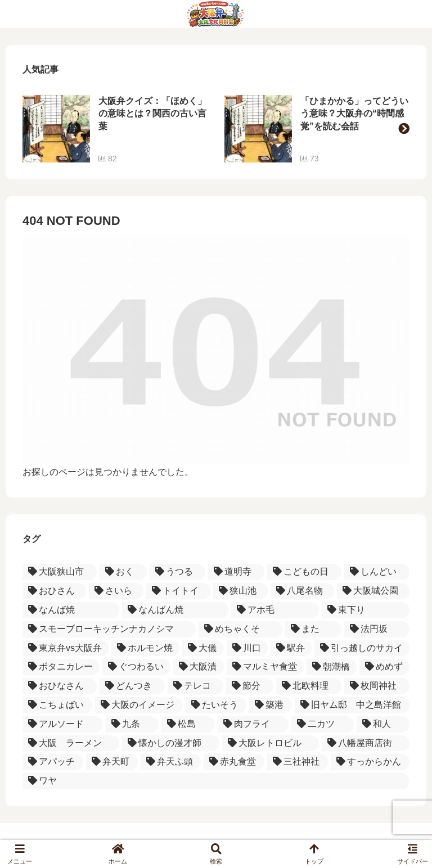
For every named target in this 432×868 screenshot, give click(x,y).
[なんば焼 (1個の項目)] (71, 610)
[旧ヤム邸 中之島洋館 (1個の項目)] (352, 705)
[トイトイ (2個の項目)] (178, 591)
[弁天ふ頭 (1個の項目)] (171, 762)
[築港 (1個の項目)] (271, 705)
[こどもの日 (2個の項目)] (304, 572)
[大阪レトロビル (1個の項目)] (271, 743)
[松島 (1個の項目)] (188, 724)
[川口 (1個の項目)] (247, 648)
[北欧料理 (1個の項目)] (309, 686)
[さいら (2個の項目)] (116, 591)
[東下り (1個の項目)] (366, 610)
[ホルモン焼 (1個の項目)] (145, 648)
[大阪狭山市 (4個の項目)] (60, 572)
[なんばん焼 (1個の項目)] (175, 610)
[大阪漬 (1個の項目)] (198, 667)
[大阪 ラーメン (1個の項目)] (71, 743)
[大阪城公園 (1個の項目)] (373, 591)
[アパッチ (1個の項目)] (53, 762)
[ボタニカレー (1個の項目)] (61, 667)
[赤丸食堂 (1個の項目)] (234, 762)
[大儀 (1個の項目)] (203, 648)
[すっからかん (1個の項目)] (370, 762)
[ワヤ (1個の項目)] (216, 781)
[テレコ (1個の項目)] (196, 686)
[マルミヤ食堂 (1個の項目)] (265, 667)
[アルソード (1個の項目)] (63, 724)
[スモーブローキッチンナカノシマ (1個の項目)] (109, 629)
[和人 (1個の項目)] (383, 724)
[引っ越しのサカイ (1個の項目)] (362, 648)
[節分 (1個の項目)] (250, 686)
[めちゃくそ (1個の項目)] (240, 629)
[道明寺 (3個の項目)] (236, 572)
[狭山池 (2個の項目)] (240, 591)
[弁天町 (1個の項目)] (112, 762)
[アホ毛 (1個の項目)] (275, 610)
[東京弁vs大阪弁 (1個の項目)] (66, 648)
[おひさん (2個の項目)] (54, 591)
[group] (115, 129)
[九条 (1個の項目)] (132, 724)
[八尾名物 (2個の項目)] (302, 591)
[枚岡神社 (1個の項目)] (377, 686)
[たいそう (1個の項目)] (216, 705)
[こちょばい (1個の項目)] (57, 705)
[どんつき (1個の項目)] (132, 686)
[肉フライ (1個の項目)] (253, 724)
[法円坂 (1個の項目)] (377, 629)
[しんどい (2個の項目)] (377, 572)
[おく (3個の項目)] (123, 572)
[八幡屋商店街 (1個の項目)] (366, 743)
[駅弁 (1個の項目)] (291, 648)
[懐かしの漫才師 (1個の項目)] (170, 743)
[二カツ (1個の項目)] (323, 724)
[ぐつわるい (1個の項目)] (136, 667)
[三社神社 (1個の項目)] (298, 762)
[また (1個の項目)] (313, 629)
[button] (404, 129)
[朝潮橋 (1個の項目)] (332, 667)
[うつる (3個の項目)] (178, 572)
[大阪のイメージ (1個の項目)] (139, 705)
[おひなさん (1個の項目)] (60, 686)
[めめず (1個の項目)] (384, 667)
